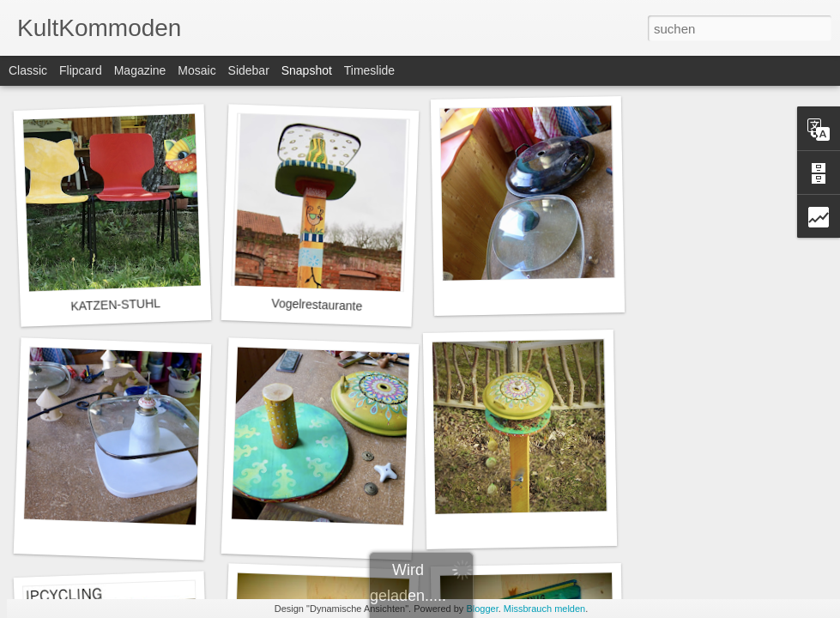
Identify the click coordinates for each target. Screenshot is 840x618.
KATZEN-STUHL (115, 305)
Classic (28, 70)
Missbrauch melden (544, 609)
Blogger (482, 609)
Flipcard (81, 70)
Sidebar (249, 70)
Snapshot (307, 70)
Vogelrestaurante (317, 305)
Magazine (140, 70)
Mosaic (196, 70)
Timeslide (369, 70)
